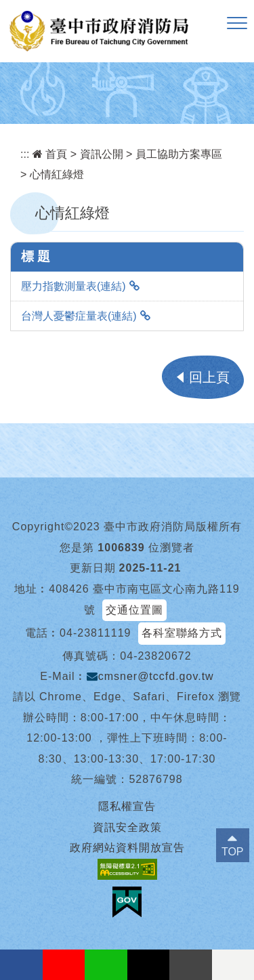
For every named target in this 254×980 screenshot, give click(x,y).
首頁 (50, 154)
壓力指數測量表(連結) (73, 286)
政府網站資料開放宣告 (127, 848)
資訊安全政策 (127, 827)
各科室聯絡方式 (182, 633)
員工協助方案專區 (179, 154)
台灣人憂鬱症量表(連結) (79, 316)
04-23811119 (95, 633)
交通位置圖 (134, 610)
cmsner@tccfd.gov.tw (150, 676)
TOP (233, 852)
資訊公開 (102, 154)
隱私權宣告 (127, 806)
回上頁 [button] (209, 377)
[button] (237, 24)
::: (25, 154)
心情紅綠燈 (57, 174)
